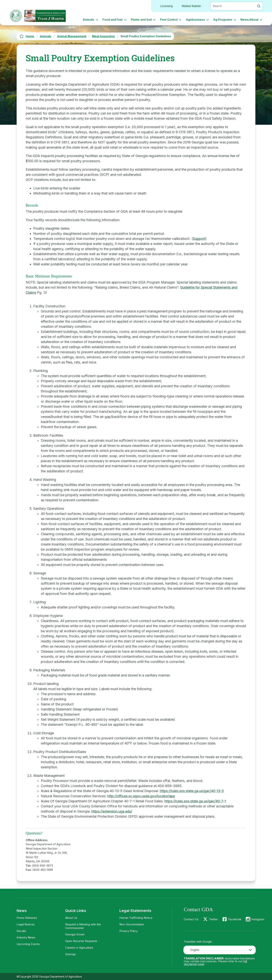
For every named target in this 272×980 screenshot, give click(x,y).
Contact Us (191, 919)
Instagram (258, 919)
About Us (71, 918)
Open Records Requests (81, 941)
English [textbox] (195, 950)
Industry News (26, 937)
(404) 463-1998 (43, 870)
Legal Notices (26, 924)
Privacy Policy (129, 931)
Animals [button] (88, 20)
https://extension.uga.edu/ (112, 811)
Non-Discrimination (132, 924)
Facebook (235, 919)
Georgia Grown (75, 934)
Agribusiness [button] (195, 20)
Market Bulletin (191, 6)
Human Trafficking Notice (136, 918)
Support (199, 239)
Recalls (21, 931)
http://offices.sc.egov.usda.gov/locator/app (141, 796)
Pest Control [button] (169, 20)
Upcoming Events (28, 944)
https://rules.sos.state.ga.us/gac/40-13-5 (192, 791)
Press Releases (27, 918)
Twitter (213, 919)
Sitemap (70, 954)
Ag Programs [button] (223, 20)
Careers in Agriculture (79, 948)
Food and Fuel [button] (113, 20)
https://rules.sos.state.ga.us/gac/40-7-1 (195, 801)
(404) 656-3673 (42, 866)
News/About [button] (249, 20)
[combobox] (220, 950)
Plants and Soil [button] (141, 20)
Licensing (166, 6)
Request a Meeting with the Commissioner (83, 926)
